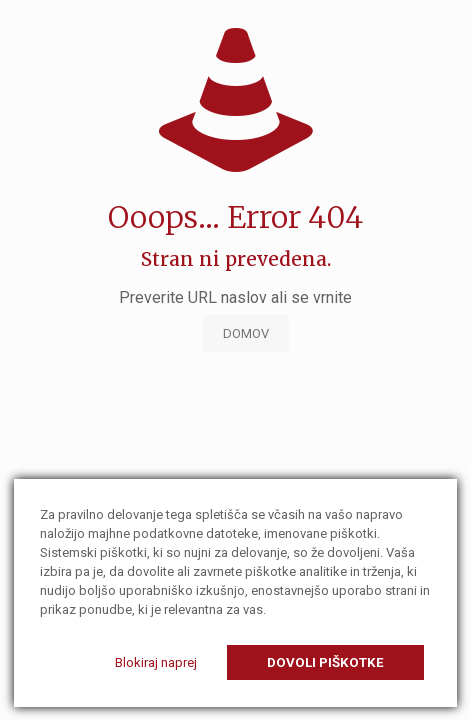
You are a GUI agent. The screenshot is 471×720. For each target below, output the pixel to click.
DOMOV (246, 333)
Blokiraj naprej (156, 662)
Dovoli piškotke (325, 662)
